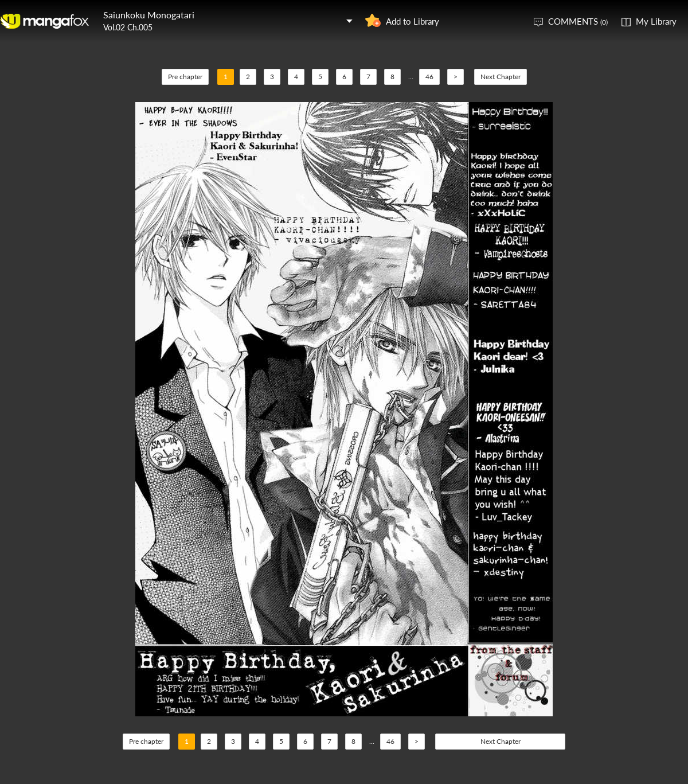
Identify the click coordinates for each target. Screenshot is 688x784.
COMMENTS (578, 21)
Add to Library (413, 21)
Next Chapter (501, 77)
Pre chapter (185, 77)
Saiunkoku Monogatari (149, 15)
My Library (656, 21)
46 (429, 77)
